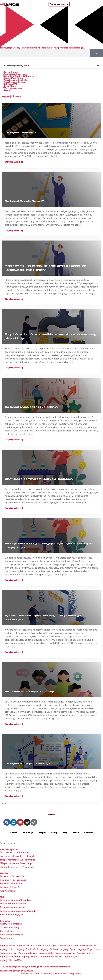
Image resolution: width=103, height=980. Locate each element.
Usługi (54, 833)
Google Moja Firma (13, 78)
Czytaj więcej (14, 162)
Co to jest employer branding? (28, 764)
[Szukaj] (97, 53)
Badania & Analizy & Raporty (19, 76)
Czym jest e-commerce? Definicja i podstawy (39, 479)
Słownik (8, 90)
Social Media (10, 86)
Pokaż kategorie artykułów (16, 66)
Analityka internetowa (15, 74)
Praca (76, 833)
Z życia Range (11, 72)
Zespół (42, 833)
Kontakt (88, 833)
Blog (65, 833)
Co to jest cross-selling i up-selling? (31, 407)
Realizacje (28, 833)
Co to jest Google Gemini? (24, 201)
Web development (13, 88)
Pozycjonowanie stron (15, 82)
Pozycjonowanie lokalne (16, 80)
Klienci (14, 833)
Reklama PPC (10, 84)
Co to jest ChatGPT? (20, 133)
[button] (100, 4)
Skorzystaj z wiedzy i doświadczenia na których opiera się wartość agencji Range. (42, 48)
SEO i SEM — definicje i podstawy (29, 692)
